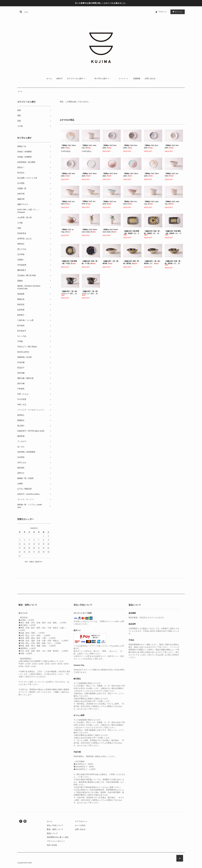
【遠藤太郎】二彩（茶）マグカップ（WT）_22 (90, 293)
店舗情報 (137, 78)
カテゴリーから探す (77, 78)
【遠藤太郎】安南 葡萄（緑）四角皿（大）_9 (131, 233)
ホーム (49, 78)
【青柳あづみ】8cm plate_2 (110, 147)
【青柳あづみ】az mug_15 (67, 231)
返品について (52, 833)
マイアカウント (81, 821)
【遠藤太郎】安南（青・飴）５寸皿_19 (90, 262)
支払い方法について (55, 825)
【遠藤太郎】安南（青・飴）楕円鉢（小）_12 (173, 263)
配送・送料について (55, 829)
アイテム (177, 12)
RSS (49, 845)
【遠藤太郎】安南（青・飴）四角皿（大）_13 (153, 233)
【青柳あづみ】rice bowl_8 (172, 175)
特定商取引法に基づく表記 (58, 837)
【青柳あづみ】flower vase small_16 (89, 231)
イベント (124, 78)
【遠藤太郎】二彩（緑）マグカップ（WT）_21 (70, 293)
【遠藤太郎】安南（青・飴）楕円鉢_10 (132, 262)
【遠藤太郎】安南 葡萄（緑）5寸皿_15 (69, 262)
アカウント (163, 12)
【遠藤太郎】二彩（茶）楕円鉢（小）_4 (153, 262)
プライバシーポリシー (56, 841)
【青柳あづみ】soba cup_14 (89, 147)
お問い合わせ (150, 78)
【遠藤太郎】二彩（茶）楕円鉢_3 (111, 262)
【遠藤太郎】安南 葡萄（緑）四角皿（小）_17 (173, 233)
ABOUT (59, 78)
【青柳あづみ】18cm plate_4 (68, 147)
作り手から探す (102, 78)
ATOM (54, 845)
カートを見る (80, 825)
